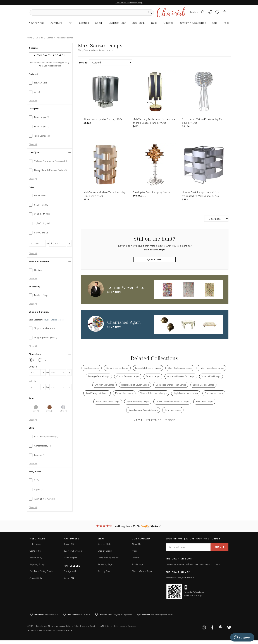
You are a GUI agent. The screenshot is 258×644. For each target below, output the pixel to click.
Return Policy (36, 561)
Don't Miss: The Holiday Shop (129, 3)
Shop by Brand (105, 554)
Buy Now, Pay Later (73, 554)
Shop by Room (104, 575)
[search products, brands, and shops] (129, 14)
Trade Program (71, 561)
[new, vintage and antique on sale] (215, 26)
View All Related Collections (155, 424)
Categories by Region (108, 561)
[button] (217, 14)
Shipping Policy (37, 568)
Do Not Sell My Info (108, 630)
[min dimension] (35, 376)
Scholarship (137, 568)
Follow (155, 263)
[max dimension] (55, 376)
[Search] (168, 14)
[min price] (39, 247)
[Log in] (194, 14)
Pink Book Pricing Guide (41, 575)
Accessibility (36, 582)
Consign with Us (71, 575)
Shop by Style (104, 548)
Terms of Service (89, 630)
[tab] (50, 86)
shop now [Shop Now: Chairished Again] (114, 330)
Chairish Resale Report (143, 575)
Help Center (35, 548)
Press (134, 554)
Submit (219, 551)
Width (32, 385)
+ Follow (50, 59)
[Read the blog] (226, 26)
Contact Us (35, 554)
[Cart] (225, 14)
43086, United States (53, 323)
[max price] (60, 247)
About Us (136, 548)
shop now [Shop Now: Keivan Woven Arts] (114, 296)
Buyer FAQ (69, 548)
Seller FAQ (69, 582)
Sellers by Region (106, 568)
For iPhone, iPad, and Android (180, 581)
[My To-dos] (203, 14)
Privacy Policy (73, 630)
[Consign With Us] (210, 14)
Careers (135, 561)
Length (33, 370)
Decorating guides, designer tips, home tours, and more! (193, 568)
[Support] (242, 637)
